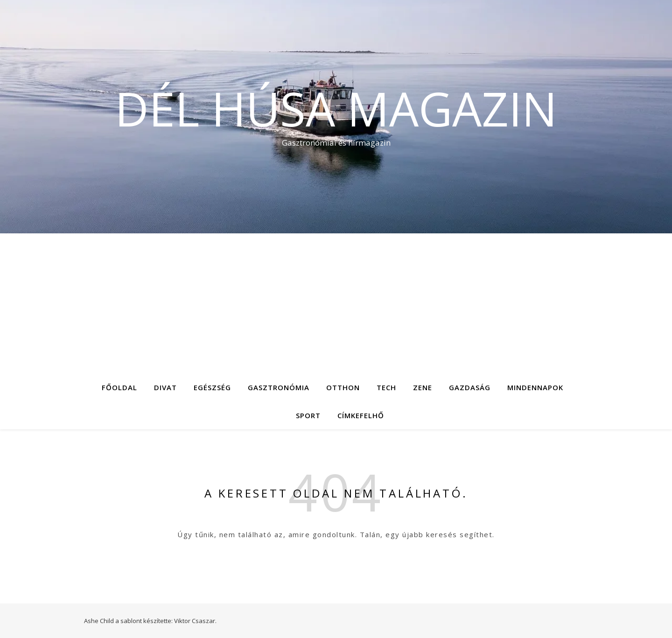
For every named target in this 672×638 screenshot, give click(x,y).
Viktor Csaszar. (195, 621)
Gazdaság (470, 387)
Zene (423, 387)
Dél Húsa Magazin (336, 108)
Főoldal (119, 387)
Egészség (212, 387)
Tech (386, 387)
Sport (308, 415)
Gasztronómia (279, 387)
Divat (165, 387)
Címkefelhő (361, 415)
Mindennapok (535, 387)
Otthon (343, 387)
